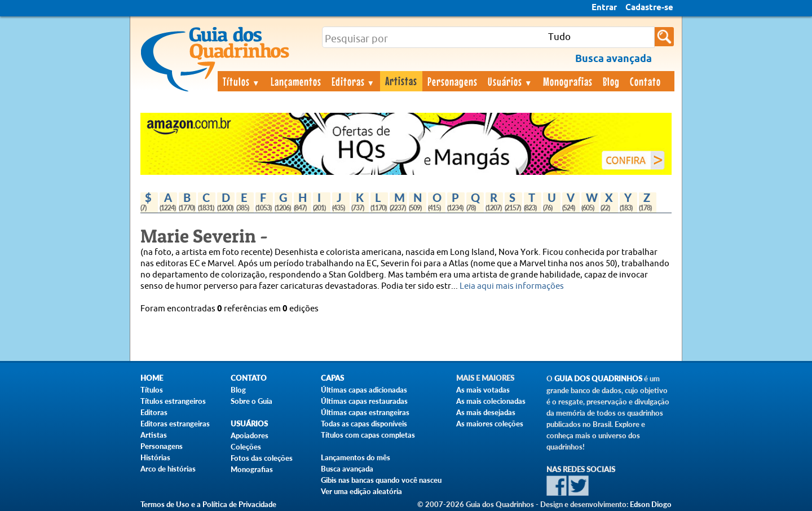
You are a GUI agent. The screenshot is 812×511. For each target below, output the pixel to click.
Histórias (155, 457)
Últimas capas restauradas (364, 401)
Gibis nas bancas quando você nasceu (381, 480)
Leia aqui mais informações (512, 286)
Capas (332, 378)
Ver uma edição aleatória (361, 491)
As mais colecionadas (491, 401)
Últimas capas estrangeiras (365, 412)
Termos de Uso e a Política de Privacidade (208, 504)
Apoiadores (250, 435)
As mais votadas (483, 390)
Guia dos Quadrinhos (598, 379)
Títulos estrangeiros (173, 401)
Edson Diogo (651, 504)
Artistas (401, 81)
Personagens (453, 81)
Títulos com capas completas (368, 435)
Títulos (242, 81)
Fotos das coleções (262, 458)
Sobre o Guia (251, 401)
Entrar (604, 8)
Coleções (246, 447)
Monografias (568, 81)
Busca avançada (347, 469)
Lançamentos (296, 81)
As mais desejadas (486, 412)
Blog (611, 81)
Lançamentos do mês (356, 457)
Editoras (354, 81)
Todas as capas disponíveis (364, 424)
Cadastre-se (649, 8)
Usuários (510, 81)
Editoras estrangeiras (175, 424)
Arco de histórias (168, 469)
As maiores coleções (490, 424)
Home (152, 378)
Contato (645, 81)
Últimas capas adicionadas (364, 390)
